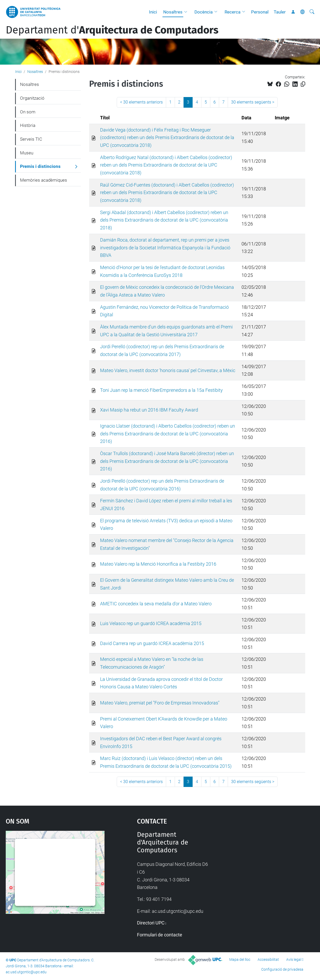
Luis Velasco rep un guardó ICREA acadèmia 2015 (151, 623)
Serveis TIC (31, 139)
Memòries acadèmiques (44, 180)
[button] (187, 12)
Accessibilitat (268, 960)
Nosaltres (173, 12)
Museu (27, 153)
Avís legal (294, 960)
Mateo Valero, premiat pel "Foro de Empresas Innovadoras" (160, 703)
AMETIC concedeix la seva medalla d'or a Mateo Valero (156, 604)
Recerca (233, 12)
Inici (153, 12)
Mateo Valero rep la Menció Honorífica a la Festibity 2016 (158, 564)
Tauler (280, 12)
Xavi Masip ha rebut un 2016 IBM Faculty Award (149, 410)
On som (28, 112)
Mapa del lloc (240, 960)
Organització (32, 98)
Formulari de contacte (160, 935)
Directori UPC (151, 923)
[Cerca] (312, 12)
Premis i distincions (40, 166)
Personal (260, 12)
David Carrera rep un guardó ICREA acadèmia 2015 (152, 643)
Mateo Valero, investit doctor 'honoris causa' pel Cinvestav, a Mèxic (168, 370)
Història (28, 125)
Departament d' (112, 30)
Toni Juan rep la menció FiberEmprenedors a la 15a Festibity (161, 390)
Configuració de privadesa (282, 969)
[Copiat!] (303, 84)
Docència (204, 12)
